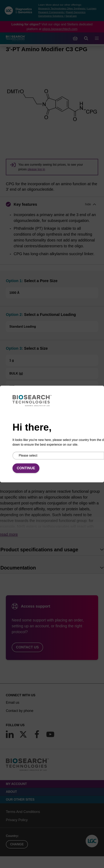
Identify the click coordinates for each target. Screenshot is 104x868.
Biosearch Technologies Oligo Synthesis (62, 8)
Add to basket (52, 437)
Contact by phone (20, 711)
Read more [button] (9, 534)
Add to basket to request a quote (33, 406)
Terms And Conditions (23, 812)
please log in (36, 169)
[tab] (52, 550)
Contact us (27, 647)
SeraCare (71, 16)
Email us (13, 703)
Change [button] (17, 844)
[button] (52, 204)
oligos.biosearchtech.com (60, 29)
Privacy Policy (17, 820)
